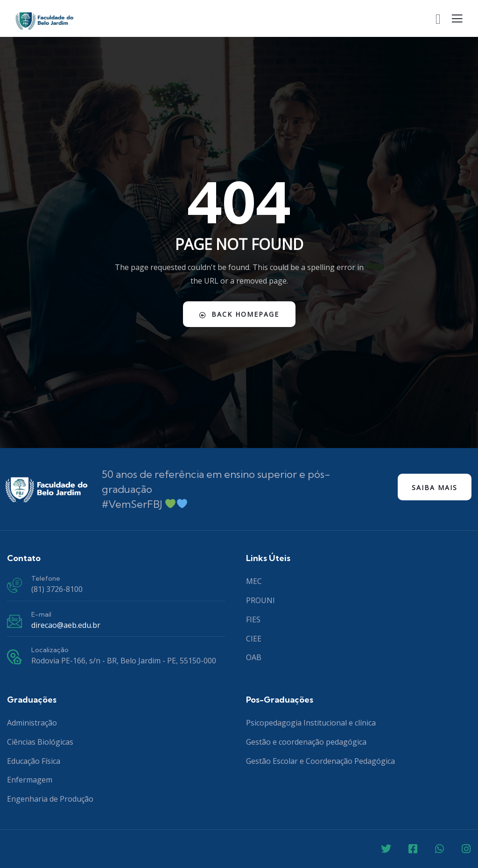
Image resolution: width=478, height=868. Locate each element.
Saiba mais (435, 487)
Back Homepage (239, 314)
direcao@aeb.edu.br (66, 625)
